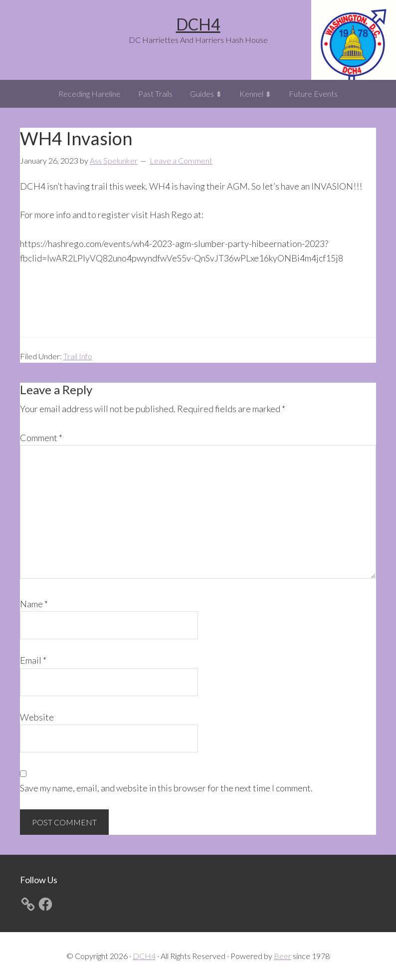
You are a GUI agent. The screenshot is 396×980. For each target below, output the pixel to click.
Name (34, 604)
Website (37, 717)
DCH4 (198, 24)
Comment (41, 438)
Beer (283, 956)
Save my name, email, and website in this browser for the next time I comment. (166, 788)
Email (33, 660)
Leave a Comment (181, 160)
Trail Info (78, 356)
